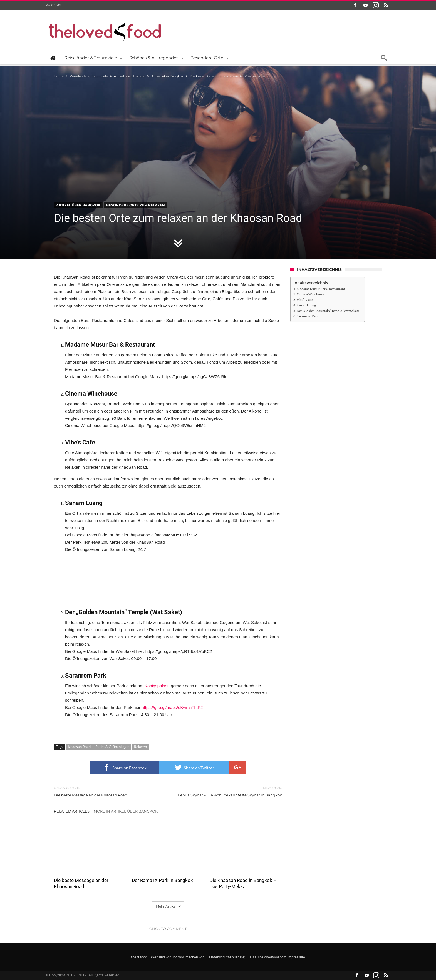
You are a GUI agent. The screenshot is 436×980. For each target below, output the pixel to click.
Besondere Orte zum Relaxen (136, 205)
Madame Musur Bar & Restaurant (321, 289)
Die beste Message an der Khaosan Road (107, 791)
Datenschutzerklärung (227, 957)
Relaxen (140, 747)
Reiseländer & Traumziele (89, 76)
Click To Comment (168, 929)
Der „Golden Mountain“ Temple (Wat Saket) (328, 311)
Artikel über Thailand (130, 76)
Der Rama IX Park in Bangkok (162, 880)
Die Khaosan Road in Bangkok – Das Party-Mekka (243, 883)
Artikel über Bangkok (168, 76)
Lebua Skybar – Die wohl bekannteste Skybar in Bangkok (229, 791)
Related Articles (72, 811)
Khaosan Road (79, 747)
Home (59, 76)
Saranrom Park (308, 316)
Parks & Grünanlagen (112, 747)
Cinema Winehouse (311, 294)
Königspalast (157, 686)
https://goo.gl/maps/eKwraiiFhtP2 (172, 707)
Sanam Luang (306, 305)
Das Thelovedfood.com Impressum (278, 957)
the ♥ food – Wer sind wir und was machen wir (167, 957)
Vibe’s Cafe (305, 299)
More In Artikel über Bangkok (126, 811)
